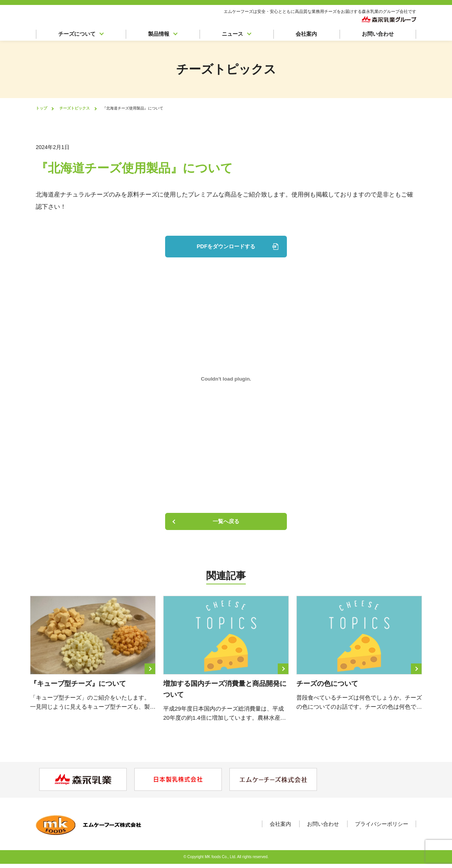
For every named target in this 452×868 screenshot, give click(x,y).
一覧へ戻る (226, 523)
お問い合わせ (378, 36)
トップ (41, 108)
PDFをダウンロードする (226, 246)
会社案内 (306, 36)
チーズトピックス (75, 108)
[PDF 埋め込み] (226, 378)
